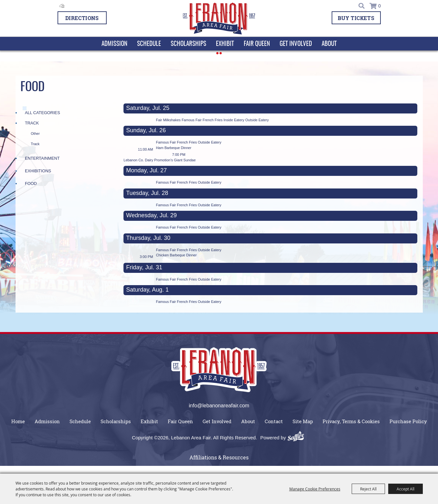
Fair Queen (257, 44)
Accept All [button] (406, 489)
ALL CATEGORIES (43, 113)
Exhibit (225, 44)
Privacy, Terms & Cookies (351, 421)
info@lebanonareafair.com (219, 406)
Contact (274, 421)
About (329, 44)
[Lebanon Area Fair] (219, 19)
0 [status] (379, 6)
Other (35, 134)
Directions (82, 18)
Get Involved (296, 44)
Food (31, 183)
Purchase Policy (408, 421)
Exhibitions (38, 171)
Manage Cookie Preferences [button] (315, 489)
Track (32, 123)
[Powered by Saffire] (298, 438)
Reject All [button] (368, 489)
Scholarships (188, 44)
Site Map (303, 421)
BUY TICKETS (356, 18)
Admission (114, 44)
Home (18, 421)
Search (362, 6)
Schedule (149, 44)
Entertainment (42, 158)
